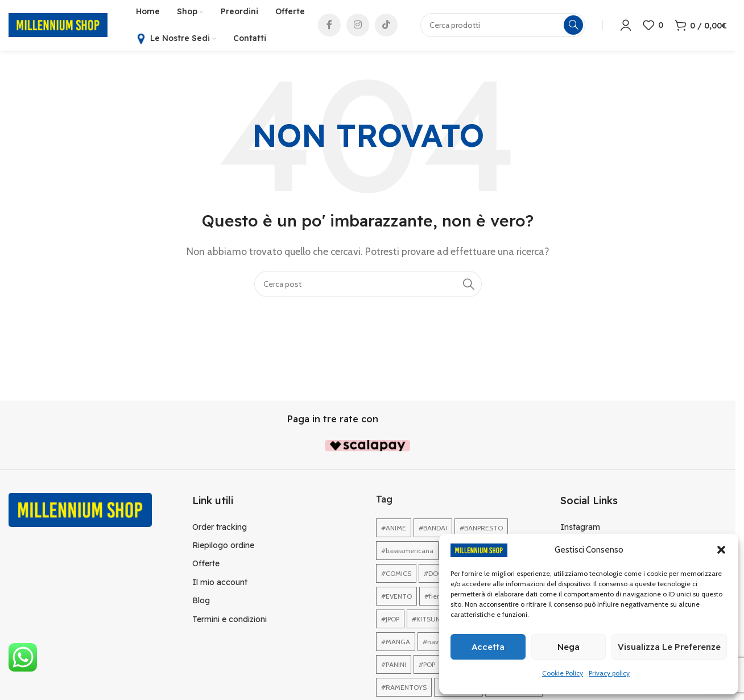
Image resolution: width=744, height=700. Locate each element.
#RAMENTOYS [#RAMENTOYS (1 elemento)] (404, 688)
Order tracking (220, 528)
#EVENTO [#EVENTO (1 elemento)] (396, 597)
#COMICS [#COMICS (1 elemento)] (396, 575)
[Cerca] (368, 285)
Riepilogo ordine (223, 546)
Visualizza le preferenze (669, 647)
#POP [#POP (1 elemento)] (427, 666)
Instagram (580, 528)
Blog (201, 602)
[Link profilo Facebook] (329, 26)
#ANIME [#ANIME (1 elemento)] (394, 529)
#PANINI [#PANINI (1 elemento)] (394, 666)
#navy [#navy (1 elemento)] (432, 643)
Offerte (206, 565)
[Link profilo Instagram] (358, 26)
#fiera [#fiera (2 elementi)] (434, 597)
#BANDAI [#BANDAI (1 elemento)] (433, 529)
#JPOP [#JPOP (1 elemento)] (390, 620)
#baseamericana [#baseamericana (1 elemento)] (407, 552)
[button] (721, 550)
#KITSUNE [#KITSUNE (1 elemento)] (428, 620)
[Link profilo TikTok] (386, 26)
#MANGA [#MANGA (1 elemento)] (396, 643)
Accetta (488, 647)
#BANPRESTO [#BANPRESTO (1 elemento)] (481, 529)
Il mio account (220, 583)
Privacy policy (609, 673)
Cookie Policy (563, 673)
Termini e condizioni (230, 620)
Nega (569, 647)
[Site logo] (58, 25)
